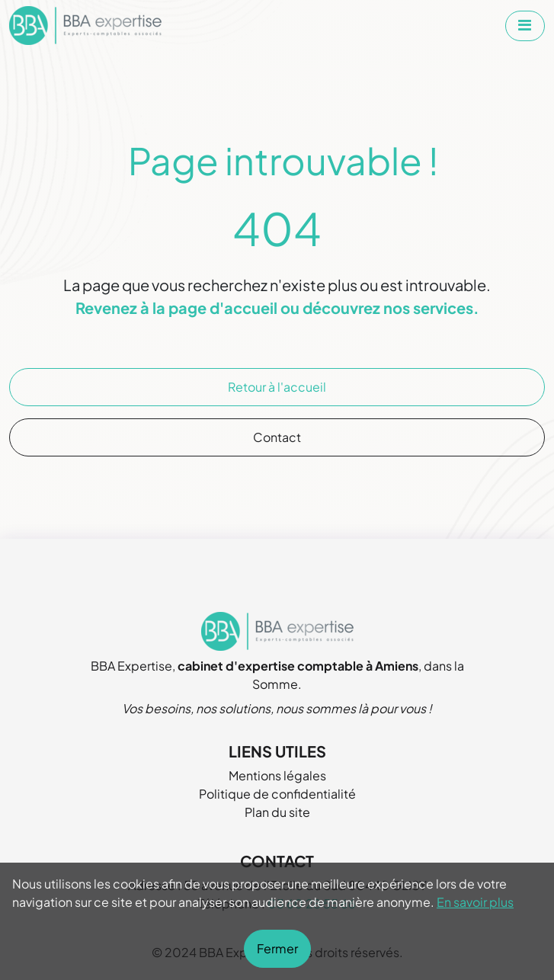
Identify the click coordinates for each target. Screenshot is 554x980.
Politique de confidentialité (277, 794)
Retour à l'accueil (277, 387)
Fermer (277, 948)
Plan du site (277, 812)
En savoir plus (475, 902)
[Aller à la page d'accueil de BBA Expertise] (85, 26)
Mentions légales (277, 775)
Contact (277, 437)
